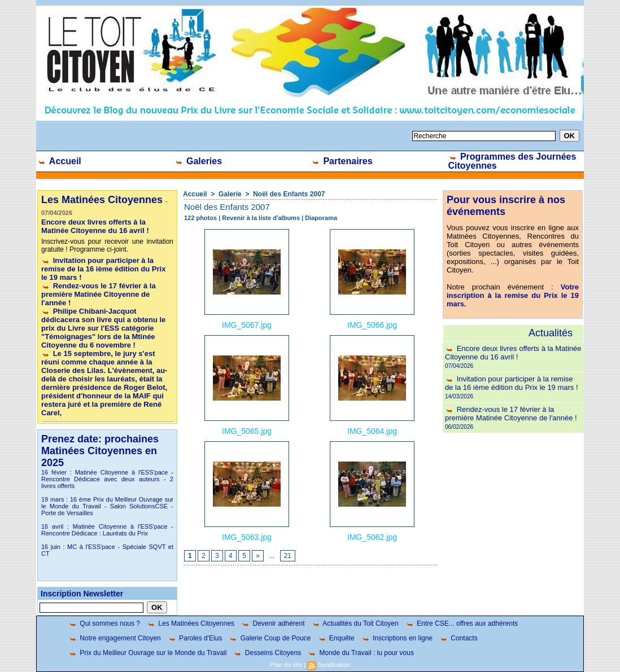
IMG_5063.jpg (247, 537)
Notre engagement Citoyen (115, 638)
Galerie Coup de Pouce (270, 638)
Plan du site (286, 665)
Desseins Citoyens (267, 653)
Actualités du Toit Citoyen (355, 623)
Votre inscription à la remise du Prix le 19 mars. (513, 295)
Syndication (334, 665)
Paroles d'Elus (195, 638)
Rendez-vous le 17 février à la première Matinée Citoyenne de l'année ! (99, 294)
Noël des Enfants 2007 (289, 194)
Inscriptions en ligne (397, 638)
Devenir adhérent (273, 623)
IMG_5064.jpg (372, 431)
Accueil (59, 161)
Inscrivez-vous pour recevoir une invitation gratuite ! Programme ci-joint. (107, 245)
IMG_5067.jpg (247, 325)
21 (288, 556)
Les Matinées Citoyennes (191, 623)
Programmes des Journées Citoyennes (512, 161)
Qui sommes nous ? (104, 623)
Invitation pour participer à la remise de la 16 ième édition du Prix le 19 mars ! (103, 269)
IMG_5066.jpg (372, 325)
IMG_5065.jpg (247, 431)
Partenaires (342, 161)
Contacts (459, 638)
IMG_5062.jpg (372, 537)
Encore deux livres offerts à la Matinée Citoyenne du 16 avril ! (95, 226)
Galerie (230, 194)
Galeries (198, 161)
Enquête (336, 638)
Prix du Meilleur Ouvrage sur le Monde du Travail (147, 653)
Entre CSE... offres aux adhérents (462, 623)
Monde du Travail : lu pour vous (361, 653)
